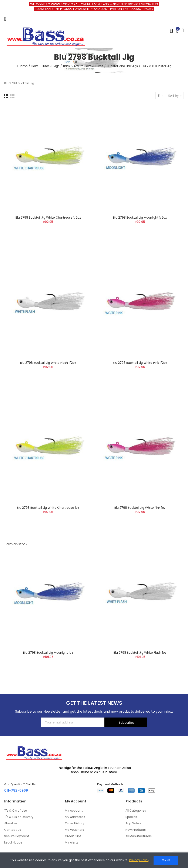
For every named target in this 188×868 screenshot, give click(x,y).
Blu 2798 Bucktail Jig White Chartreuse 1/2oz (48, 218)
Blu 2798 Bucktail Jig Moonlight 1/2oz (140, 218)
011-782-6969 (16, 790)
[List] (12, 96)
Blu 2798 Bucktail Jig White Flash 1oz (140, 653)
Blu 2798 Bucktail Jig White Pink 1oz (140, 508)
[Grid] (6, 96)
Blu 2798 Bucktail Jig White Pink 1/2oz (140, 363)
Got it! (166, 860)
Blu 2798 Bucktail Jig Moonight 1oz (48, 653)
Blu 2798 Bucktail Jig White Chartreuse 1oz (48, 508)
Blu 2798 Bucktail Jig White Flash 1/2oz (48, 363)
